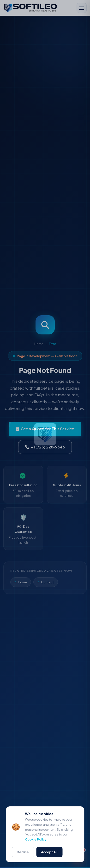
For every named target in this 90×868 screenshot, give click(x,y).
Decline (23, 853)
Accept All (49, 853)
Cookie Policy (36, 841)
